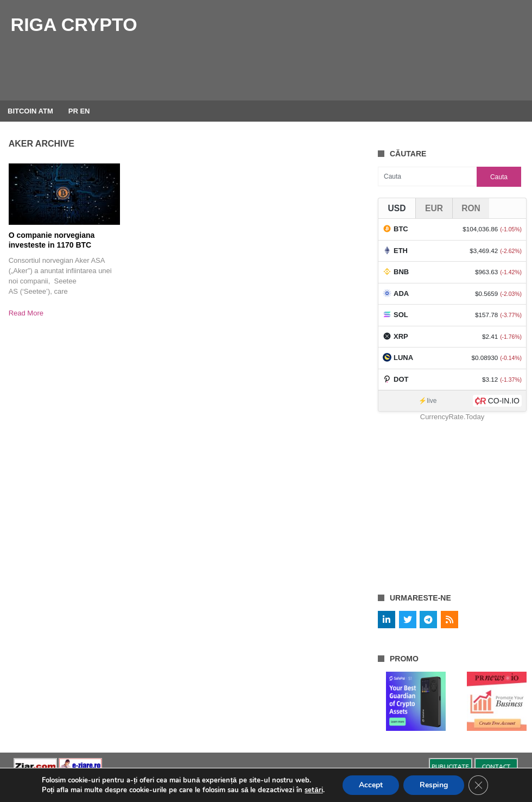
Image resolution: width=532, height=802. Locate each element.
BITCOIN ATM (30, 111)
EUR (434, 208)
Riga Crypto (74, 24)
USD (397, 208)
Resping (434, 785)
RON (471, 208)
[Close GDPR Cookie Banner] (478, 785)
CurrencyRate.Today (452, 417)
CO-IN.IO (504, 401)
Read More (26, 313)
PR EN (79, 111)
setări (313, 790)
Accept (371, 785)
